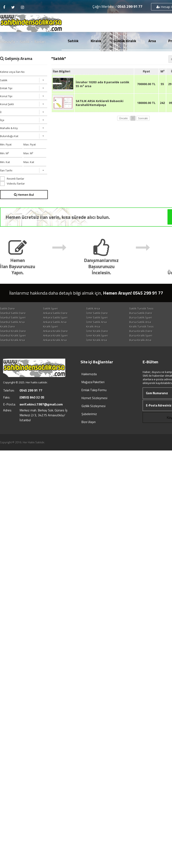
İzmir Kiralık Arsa (54, 349)
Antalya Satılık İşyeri (101, 322)
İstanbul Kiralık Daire (57, 336)
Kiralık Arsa (95, 331)
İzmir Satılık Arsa (54, 327)
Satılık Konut (8, 313)
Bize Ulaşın (89, 431)
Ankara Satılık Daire (100, 313)
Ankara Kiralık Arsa (12, 349)
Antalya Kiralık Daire (57, 340)
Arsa (152, 41)
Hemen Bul (24, 195)
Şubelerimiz (89, 423)
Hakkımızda (89, 383)
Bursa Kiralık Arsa (99, 349)
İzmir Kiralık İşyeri (11, 345)
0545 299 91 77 (130, 6)
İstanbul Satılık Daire (57, 313)
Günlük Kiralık (125, 41)
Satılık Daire (7, 308)
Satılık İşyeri (52, 308)
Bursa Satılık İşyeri (56, 322)
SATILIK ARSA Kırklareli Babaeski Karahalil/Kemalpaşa (100, 103)
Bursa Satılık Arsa (99, 327)
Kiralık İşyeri (52, 331)
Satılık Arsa (95, 308)
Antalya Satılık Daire (57, 317)
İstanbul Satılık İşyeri (101, 317)
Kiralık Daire (7, 331)
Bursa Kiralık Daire (11, 340)
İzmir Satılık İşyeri (11, 322)
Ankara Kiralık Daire (101, 336)
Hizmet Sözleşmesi (94, 407)
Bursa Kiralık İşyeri (56, 345)
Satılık (73, 41)
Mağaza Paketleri (93, 391)
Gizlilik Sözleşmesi (93, 415)
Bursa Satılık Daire (11, 317)
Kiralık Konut (8, 336)
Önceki (123, 118)
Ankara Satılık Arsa (12, 327)
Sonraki (143, 118)
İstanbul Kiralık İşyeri (101, 340)
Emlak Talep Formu (94, 399)
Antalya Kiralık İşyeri (101, 345)
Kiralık (96, 41)
